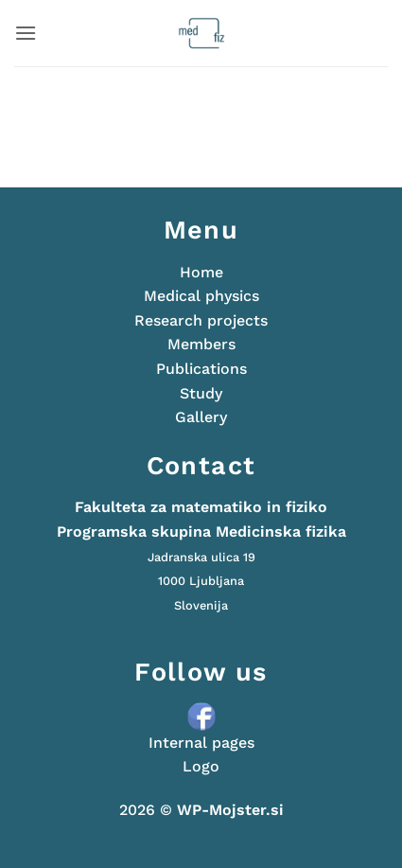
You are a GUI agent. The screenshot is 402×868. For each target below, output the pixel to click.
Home (201, 272)
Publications (201, 369)
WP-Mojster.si (230, 810)
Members (201, 344)
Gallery (201, 417)
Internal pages (201, 743)
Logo (201, 766)
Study (201, 393)
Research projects (201, 320)
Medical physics (201, 296)
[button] (26, 33)
